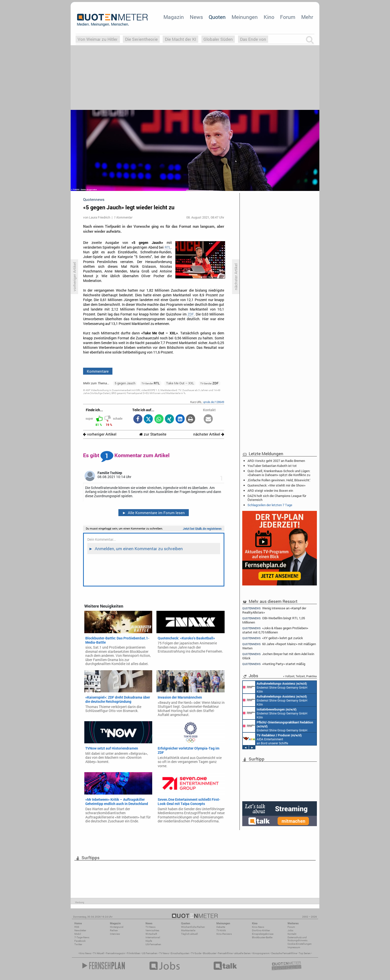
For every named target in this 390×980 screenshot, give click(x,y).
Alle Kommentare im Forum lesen (153, 513)
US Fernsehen (150, 953)
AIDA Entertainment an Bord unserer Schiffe (272, 739)
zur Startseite (153, 434)
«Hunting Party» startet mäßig (274, 664)
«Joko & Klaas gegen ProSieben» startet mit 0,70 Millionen (275, 630)
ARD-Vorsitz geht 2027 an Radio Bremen (276, 461)
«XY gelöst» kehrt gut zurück (273, 638)
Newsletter (80, 930)
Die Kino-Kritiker (261, 930)
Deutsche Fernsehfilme (284, 953)
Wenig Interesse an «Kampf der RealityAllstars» (274, 610)
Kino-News (258, 927)
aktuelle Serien (243, 953)
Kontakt (292, 934)
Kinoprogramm (261, 953)
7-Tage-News (82, 937)
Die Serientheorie (141, 39)
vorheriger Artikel (100, 434)
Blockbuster (210, 953)
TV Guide (196, 953)
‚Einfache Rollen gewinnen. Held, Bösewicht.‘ (279, 480)
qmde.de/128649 (214, 402)
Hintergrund (117, 927)
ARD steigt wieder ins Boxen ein (270, 490)
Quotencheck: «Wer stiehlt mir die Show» (276, 485)
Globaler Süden (218, 39)
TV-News (150, 927)
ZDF (191, 314)
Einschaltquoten (180, 953)
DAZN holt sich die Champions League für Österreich (277, 498)
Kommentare (98, 371)
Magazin (174, 17)
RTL (168, 247)
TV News (164, 953)
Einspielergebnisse (263, 934)
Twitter (78, 944)
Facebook (80, 941)
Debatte (221, 927)
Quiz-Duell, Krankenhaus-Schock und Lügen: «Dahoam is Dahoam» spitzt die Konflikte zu (279, 473)
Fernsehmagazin (116, 953)
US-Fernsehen (153, 944)
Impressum (294, 947)
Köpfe (149, 941)
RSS (77, 927)
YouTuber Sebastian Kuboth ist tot (272, 466)
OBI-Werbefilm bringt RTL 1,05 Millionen (274, 620)
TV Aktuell (99, 953)
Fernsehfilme (225, 953)
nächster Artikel (209, 434)
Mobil (78, 934)
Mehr (307, 17)
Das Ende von (253, 39)
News (196, 17)
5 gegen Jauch (125, 383)
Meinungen (245, 17)
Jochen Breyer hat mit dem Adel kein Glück (278, 656)
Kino (269, 17)
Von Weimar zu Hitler (98, 39)
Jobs (290, 930)
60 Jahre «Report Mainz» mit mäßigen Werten (279, 646)
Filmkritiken (134, 953)
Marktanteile (188, 930)
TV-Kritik (221, 930)
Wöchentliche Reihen (193, 927)
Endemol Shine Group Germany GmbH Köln (275, 687)
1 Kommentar (123, 217)
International (153, 937)
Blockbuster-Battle (262, 937)
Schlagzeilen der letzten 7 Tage (270, 505)
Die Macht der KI (181, 39)
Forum (288, 17)
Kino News (85, 953)
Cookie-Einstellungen (300, 944)
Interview (115, 934)
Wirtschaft (151, 934)
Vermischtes (152, 930)
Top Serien (305, 953)
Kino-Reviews (224, 934)
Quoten (217, 17)
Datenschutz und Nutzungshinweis (297, 939)
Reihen (114, 930)
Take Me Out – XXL (180, 383)
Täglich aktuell (190, 934)
